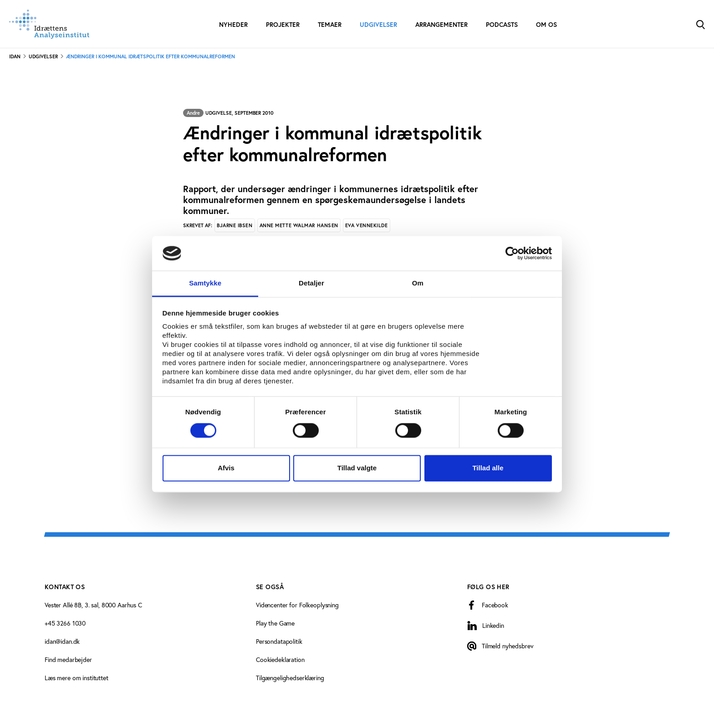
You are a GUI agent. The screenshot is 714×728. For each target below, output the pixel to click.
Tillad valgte (357, 468)
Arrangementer (441, 25)
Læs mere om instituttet (76, 678)
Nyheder (233, 25)
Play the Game (275, 623)
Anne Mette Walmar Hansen (299, 225)
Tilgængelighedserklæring (290, 678)
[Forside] (49, 24)
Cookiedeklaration (280, 659)
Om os (546, 25)
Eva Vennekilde (367, 225)
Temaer (330, 25)
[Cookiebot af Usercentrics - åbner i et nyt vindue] (512, 253)
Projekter (283, 25)
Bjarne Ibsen (235, 225)
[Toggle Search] (700, 24)
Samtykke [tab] (205, 283)
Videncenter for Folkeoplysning (297, 605)
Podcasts (502, 25)
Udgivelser (378, 25)
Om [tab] (418, 283)
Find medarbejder (68, 659)
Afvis (226, 468)
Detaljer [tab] (311, 283)
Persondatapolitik (279, 641)
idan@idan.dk (62, 641)
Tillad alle (488, 468)
